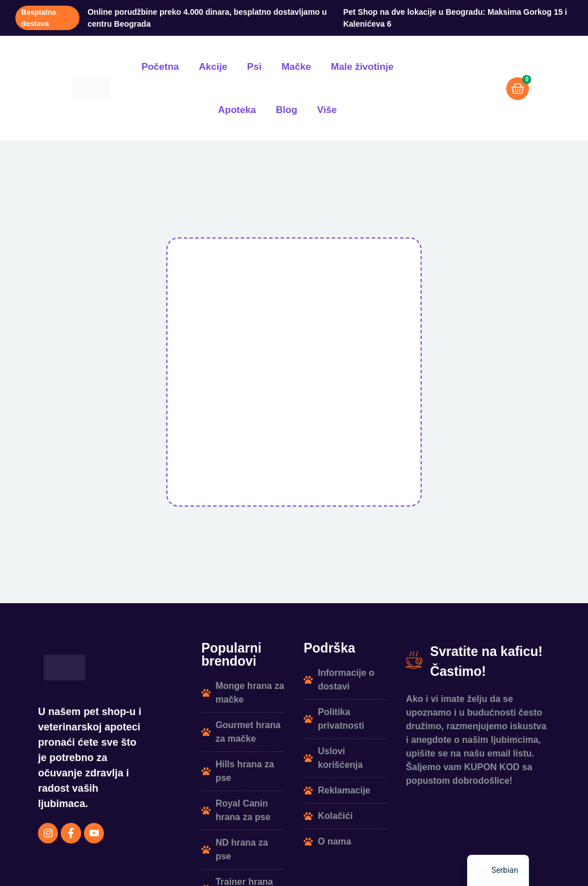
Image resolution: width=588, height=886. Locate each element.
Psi (254, 67)
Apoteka (237, 110)
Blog (287, 110)
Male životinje (362, 67)
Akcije (213, 67)
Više (327, 110)
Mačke (296, 67)
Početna (160, 67)
